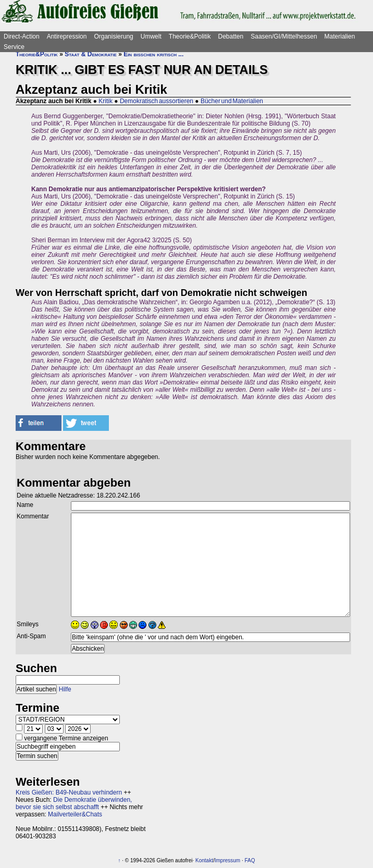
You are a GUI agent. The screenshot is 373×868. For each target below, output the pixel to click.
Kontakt (204, 860)
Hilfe (65, 689)
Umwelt (151, 36)
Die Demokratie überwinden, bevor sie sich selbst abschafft (74, 803)
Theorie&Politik (190, 36)
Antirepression (67, 36)
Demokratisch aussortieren (157, 101)
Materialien (340, 36)
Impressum (227, 860)
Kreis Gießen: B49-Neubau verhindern (69, 792)
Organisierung (113, 36)
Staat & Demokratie (91, 54)
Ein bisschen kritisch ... (153, 54)
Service (14, 47)
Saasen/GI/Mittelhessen (284, 36)
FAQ (250, 860)
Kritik (105, 101)
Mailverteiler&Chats (75, 814)
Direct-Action (22, 36)
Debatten (231, 36)
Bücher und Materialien (232, 101)
